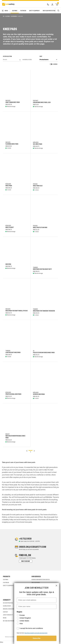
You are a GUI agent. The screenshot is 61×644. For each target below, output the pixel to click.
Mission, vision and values (11, 610)
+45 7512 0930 (24, 539)
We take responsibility (10, 622)
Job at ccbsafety (8, 616)
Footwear (23, 11)
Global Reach (7, 607)
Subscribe (37, 638)
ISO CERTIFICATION (8, 604)
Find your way (24, 562)
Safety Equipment (34, 11)
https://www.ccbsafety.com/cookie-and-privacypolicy (36, 633)
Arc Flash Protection (49, 11)
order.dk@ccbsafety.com (32, 547)
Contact (5, 613)
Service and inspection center (41, 580)
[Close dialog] (56, 586)
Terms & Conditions (10, 638)
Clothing (15, 11)
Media (5, 619)
